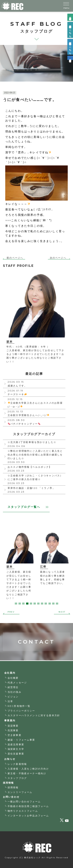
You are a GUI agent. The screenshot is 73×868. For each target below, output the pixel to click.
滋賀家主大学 (16, 749)
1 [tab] (16, 604)
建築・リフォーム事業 (21, 740)
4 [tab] (27, 604)
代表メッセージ (17, 683)
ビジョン (13, 697)
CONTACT (36, 634)
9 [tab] (46, 604)
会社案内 (10, 673)
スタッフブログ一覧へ (28, 507)
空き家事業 (15, 735)
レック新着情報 (17, 764)
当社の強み (15, 692)
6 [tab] (35, 604)
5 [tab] (31, 604)
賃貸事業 (13, 726)
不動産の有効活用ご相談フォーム (28, 806)
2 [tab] (20, 604)
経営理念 (13, 687)
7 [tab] (38, 604)
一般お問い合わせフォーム (24, 801)
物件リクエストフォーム (23, 811)
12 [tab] (57, 604)
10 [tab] (50, 604)
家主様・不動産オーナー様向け (27, 773)
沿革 (10, 701)
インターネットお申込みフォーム (28, 816)
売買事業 (13, 730)
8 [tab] (42, 604)
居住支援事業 (16, 754)
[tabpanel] (20, 567)
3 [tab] (23, 604)
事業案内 (10, 720)
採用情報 (13, 787)
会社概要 (13, 678)
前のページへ (15, 258)
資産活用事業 (16, 744)
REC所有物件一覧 (19, 706)
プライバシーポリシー (21, 711)
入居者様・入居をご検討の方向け (28, 769)
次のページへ (58, 258)
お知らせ (10, 759)
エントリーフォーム (20, 792)
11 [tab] (53, 604)
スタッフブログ (17, 778)
